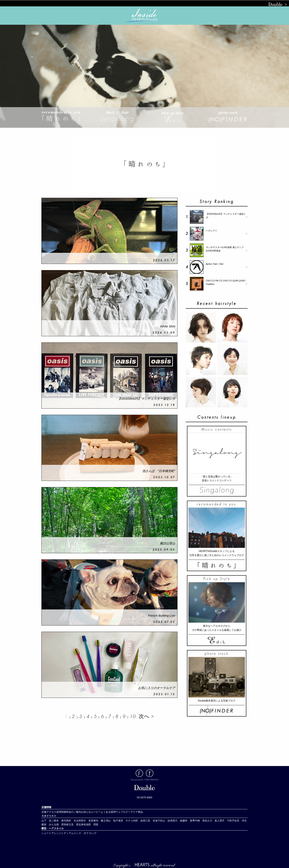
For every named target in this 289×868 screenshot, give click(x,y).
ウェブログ (122, 812)
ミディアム (67, 833)
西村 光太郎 (74, 821)
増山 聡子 (112, 821)
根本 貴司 (60, 821)
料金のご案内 (74, 812)
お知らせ (86, 812)
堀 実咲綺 (62, 825)
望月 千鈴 (226, 821)
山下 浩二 (48, 821)
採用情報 (61, 812)
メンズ (79, 833)
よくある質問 (108, 812)
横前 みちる (49, 825)
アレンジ (56, 833)
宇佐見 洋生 (239, 821)
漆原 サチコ (126, 821)
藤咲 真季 (189, 821)
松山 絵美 (166, 821)
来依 (83, 825)
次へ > (146, 716)
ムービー (96, 812)
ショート (46, 833)
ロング (93, 833)
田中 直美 (87, 821)
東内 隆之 (100, 821)
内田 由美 (139, 821)
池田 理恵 (92, 825)
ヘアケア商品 (135, 812)
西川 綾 (177, 821)
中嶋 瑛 (200, 821)
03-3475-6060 (145, 798)
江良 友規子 (153, 821)
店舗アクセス (49, 812)
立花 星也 (75, 825)
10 (133, 716)
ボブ (86, 833)
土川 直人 (213, 821)
